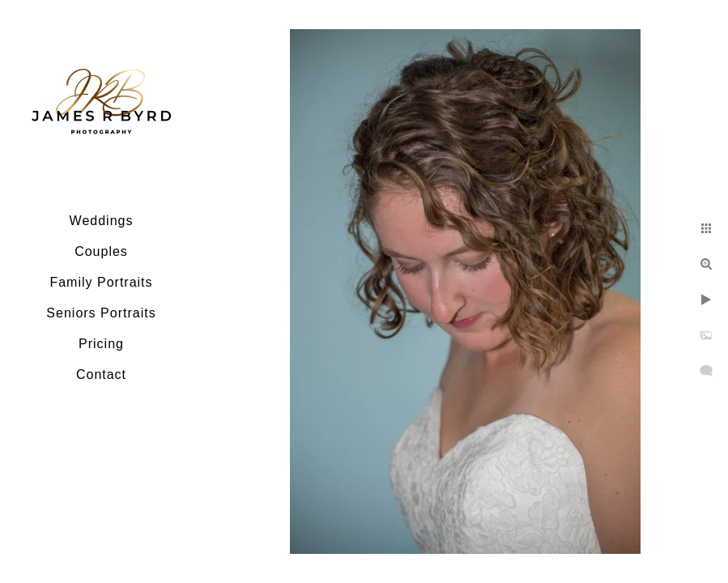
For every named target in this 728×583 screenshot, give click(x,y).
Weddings (102, 221)
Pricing (101, 344)
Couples (101, 251)
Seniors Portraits (101, 313)
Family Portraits (101, 282)
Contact (101, 374)
